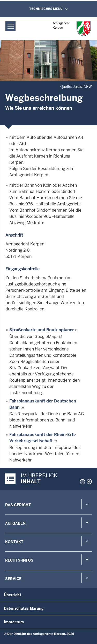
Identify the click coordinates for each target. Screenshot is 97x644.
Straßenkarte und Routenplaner (42, 330)
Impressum (14, 622)
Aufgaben (15, 523)
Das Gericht (18, 505)
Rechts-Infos (19, 560)
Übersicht (13, 595)
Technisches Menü (46, 9)
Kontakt (14, 542)
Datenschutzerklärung (24, 608)
